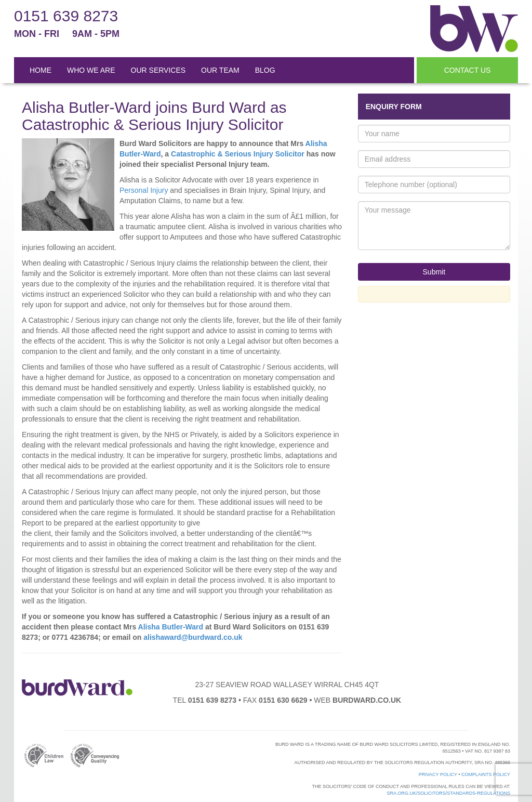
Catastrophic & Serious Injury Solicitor (238, 154)
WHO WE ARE (91, 70)
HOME (41, 70)
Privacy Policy (438, 774)
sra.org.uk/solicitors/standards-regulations (448, 793)
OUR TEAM (220, 70)
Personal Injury (144, 190)
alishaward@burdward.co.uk (193, 637)
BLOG (265, 70)
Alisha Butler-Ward (171, 627)
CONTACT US (468, 70)
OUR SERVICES (158, 70)
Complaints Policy (486, 774)
